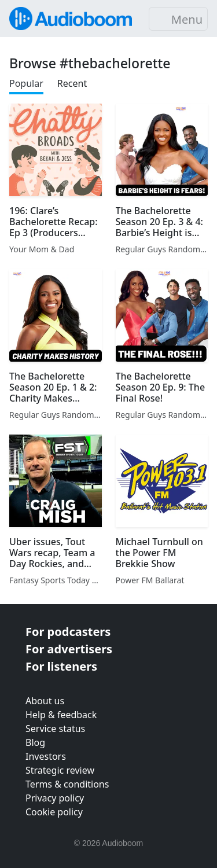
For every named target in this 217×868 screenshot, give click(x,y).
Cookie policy (54, 812)
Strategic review (60, 770)
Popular (26, 83)
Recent (72, 83)
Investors (46, 756)
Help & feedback (61, 715)
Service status (55, 729)
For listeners (61, 666)
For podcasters (68, 632)
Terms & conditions (67, 784)
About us (45, 701)
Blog (35, 742)
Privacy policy (55, 798)
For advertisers (69, 649)
